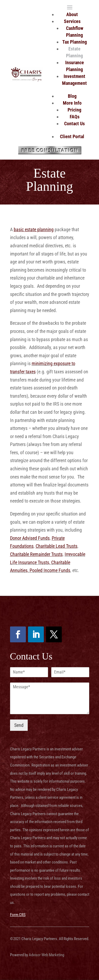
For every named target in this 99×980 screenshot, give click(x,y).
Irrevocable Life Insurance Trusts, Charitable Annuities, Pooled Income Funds (48, 562)
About (72, 14)
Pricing (74, 110)
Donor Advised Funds (30, 538)
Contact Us (74, 124)
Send (19, 725)
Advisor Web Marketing (46, 955)
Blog (72, 96)
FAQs (75, 117)
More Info (72, 103)
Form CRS (18, 915)
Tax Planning (75, 42)
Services (72, 21)
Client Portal (72, 136)
